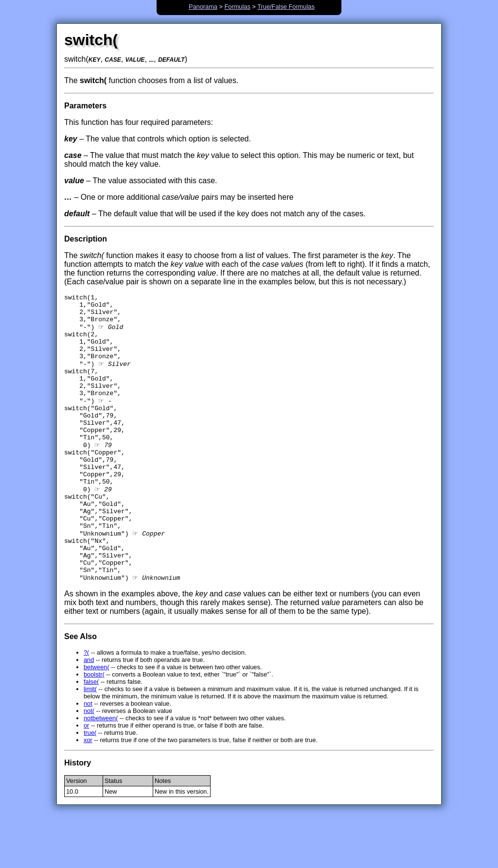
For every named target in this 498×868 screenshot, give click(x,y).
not (88, 757)
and (89, 713)
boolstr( (94, 728)
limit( (90, 742)
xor (88, 793)
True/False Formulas (286, 7)
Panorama (203, 7)
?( (86, 706)
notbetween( (101, 772)
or (86, 779)
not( (89, 764)
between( (97, 720)
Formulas (238, 7)
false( (91, 735)
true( (90, 786)
